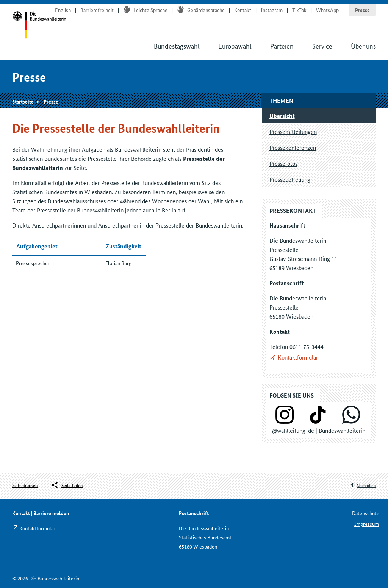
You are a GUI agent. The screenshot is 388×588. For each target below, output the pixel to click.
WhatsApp (327, 10)
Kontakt (243, 10)
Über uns (363, 46)
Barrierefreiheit (97, 10)
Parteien (282, 46)
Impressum (367, 524)
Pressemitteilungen (293, 131)
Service (322, 46)
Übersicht (282, 116)
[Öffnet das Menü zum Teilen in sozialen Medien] (67, 485)
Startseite (39, 26)
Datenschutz (365, 513)
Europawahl (235, 46)
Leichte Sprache (145, 10)
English (63, 10)
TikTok (299, 10)
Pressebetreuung (290, 179)
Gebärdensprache (201, 10)
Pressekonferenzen (293, 147)
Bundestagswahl (177, 46)
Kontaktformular (298, 357)
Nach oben (366, 485)
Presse (362, 10)
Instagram (272, 10)
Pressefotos (283, 163)
